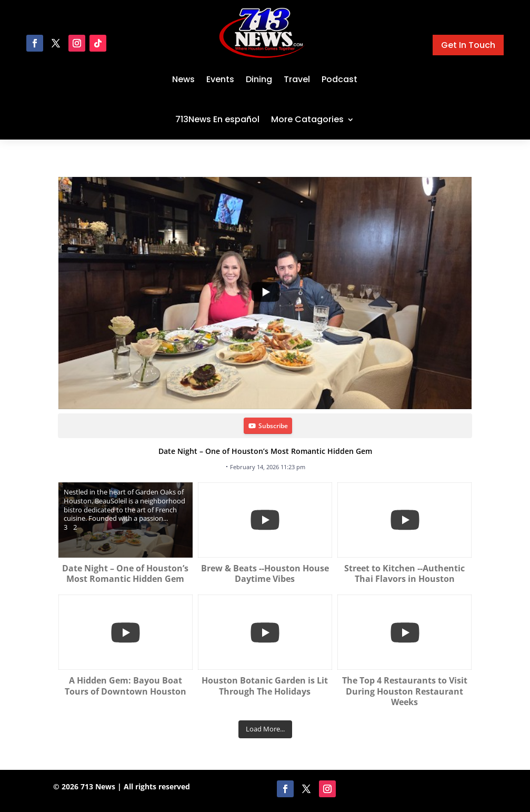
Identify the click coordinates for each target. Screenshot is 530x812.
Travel (297, 79)
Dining (259, 79)
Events (220, 79)
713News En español (217, 119)
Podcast (339, 79)
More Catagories (307, 119)
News (183, 79)
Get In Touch (468, 45)
